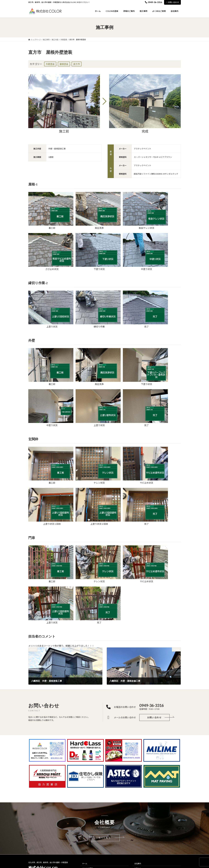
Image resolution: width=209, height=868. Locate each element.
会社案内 (138, 864)
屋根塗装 (64, 64)
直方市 (77, 64)
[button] (154, 717)
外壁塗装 (50, 64)
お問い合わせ (172, 2)
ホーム (85, 864)
